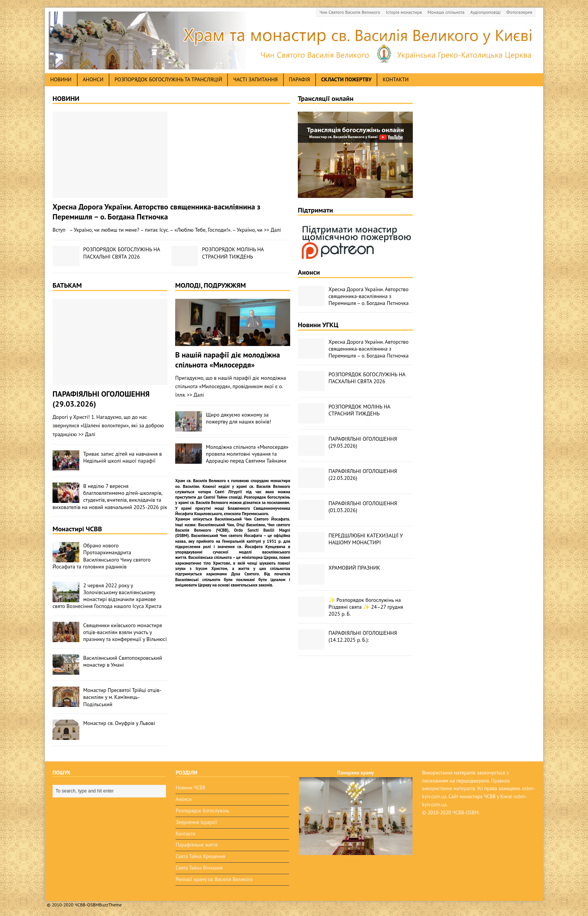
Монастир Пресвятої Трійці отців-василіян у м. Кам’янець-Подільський (122, 697)
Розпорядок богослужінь (202, 811)
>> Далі (273, 230)
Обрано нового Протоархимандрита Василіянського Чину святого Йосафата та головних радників (102, 556)
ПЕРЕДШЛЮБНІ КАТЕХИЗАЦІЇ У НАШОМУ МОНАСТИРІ (365, 539)
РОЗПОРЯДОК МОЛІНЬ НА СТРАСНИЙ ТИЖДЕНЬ (233, 253)
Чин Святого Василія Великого (350, 12)
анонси (93, 79)
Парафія (300, 79)
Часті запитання (255, 79)
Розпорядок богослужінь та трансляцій (168, 79)
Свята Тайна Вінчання (199, 868)
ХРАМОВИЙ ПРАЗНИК (354, 568)
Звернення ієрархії (196, 822)
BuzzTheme (110, 905)
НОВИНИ (66, 98)
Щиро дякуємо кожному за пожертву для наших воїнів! (238, 418)
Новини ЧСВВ (190, 788)
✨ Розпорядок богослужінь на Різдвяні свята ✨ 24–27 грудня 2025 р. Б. (366, 607)
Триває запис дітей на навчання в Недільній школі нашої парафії (122, 457)
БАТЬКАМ (67, 285)
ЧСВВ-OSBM (466, 813)
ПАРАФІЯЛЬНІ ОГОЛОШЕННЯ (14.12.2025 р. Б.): (363, 636)
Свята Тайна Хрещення (200, 856)
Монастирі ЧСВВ (77, 529)
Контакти (396, 79)
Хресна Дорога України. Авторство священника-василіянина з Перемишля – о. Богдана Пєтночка (156, 212)
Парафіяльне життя (196, 845)
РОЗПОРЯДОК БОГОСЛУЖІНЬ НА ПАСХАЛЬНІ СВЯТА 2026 (122, 253)
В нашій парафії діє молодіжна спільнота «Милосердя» (227, 360)
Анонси (309, 272)
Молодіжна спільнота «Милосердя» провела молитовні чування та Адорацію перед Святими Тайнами (247, 454)
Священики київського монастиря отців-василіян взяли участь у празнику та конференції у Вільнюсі (125, 632)
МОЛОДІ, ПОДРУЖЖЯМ (210, 285)
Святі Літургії (229, 492)
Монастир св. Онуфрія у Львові (119, 723)
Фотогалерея (519, 12)
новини (61, 79)
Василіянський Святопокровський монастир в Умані (123, 661)
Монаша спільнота (446, 12)
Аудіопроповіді (485, 12)
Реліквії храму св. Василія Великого (214, 879)
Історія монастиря (404, 12)
